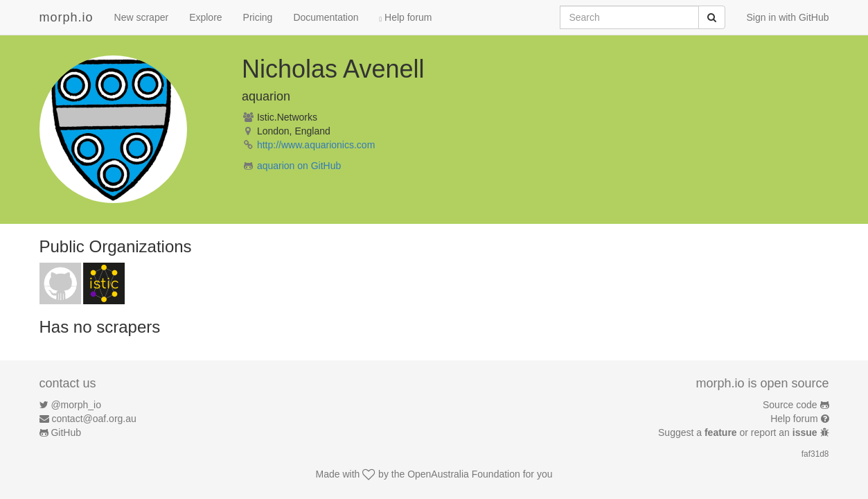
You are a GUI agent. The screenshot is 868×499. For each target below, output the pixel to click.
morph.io (67, 17)
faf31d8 (815, 454)
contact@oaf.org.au (94, 419)
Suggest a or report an (739, 432)
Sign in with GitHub (787, 17)
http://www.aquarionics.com (316, 145)
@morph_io (76, 405)
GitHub (66, 432)
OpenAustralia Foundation (464, 474)
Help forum (406, 17)
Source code (790, 405)
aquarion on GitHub (299, 166)
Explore (205, 17)
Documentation (326, 17)
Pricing (258, 17)
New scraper (142, 17)
